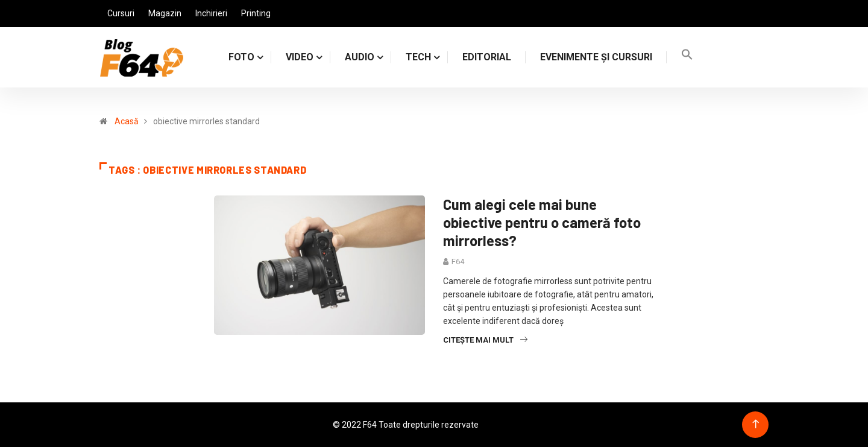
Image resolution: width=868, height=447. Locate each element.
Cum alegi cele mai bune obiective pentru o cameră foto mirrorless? (542, 222)
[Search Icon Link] (687, 57)
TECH (418, 57)
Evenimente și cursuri (596, 57)
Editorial (487, 57)
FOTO (241, 57)
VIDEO (300, 57)
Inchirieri (211, 13)
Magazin (165, 13)
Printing (256, 13)
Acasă (127, 121)
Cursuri (121, 13)
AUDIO (360, 57)
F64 (458, 262)
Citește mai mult (485, 340)
